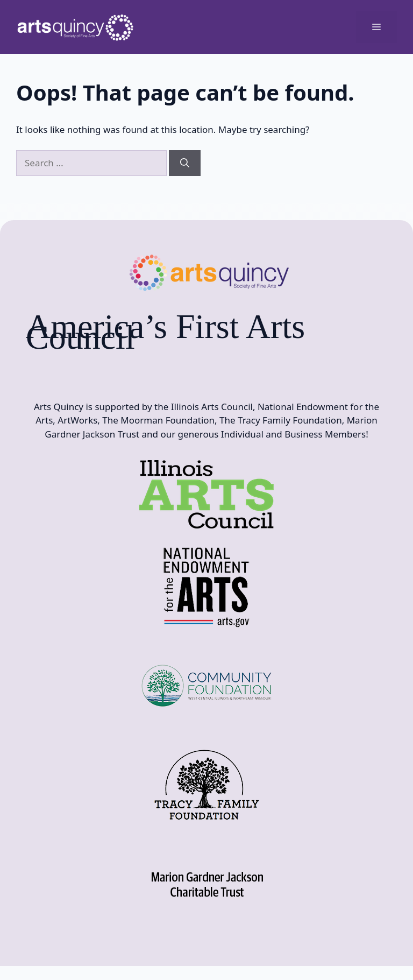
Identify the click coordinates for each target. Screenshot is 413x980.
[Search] (185, 163)
